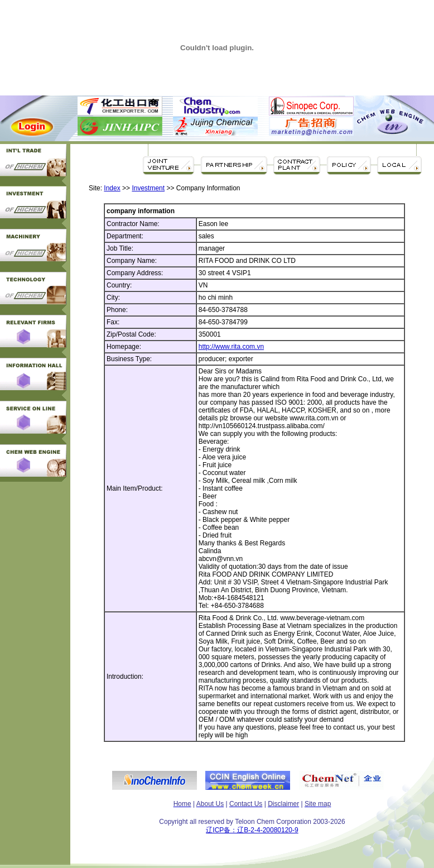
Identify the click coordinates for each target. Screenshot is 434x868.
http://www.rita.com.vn (231, 347)
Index (112, 188)
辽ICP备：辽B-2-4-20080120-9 (252, 830)
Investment (148, 188)
